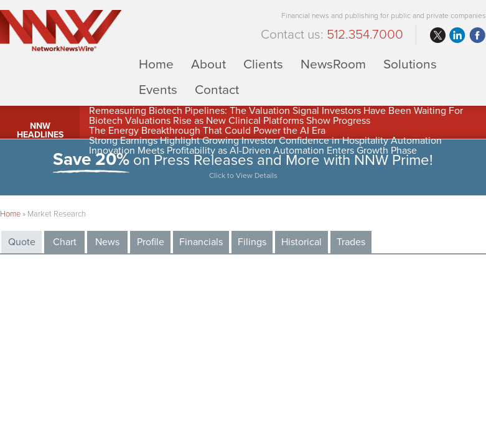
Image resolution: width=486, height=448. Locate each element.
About (208, 64)
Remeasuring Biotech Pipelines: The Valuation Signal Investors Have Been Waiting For (276, 111)
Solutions (410, 64)
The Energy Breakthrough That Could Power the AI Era (207, 131)
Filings (252, 242)
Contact (217, 89)
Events (158, 89)
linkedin (457, 35)
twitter (437, 35)
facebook (477, 35)
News (107, 242)
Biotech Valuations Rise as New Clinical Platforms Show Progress (230, 121)
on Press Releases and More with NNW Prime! (243, 167)
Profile (151, 242)
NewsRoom (333, 64)
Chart (65, 242)
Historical (301, 242)
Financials (201, 242)
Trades (351, 242)
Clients (263, 64)
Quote (22, 242)
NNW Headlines (40, 130)
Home (156, 64)
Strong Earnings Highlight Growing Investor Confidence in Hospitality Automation (265, 141)
